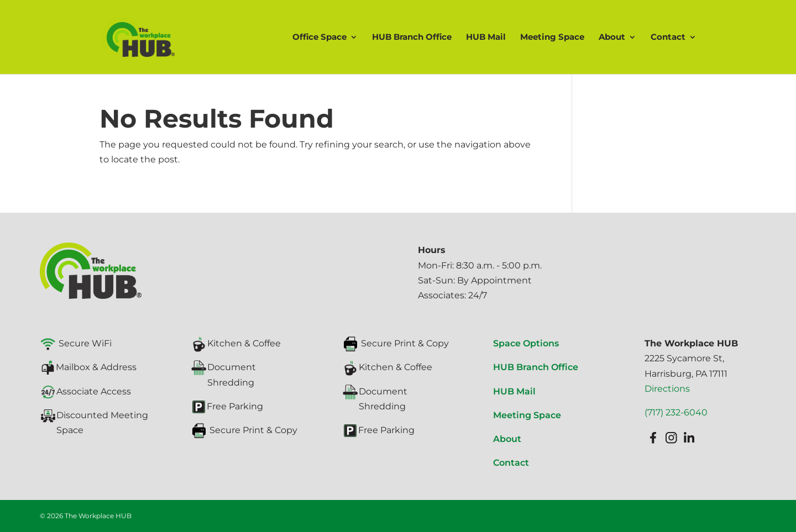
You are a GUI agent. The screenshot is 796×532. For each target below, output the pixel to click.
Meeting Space (552, 38)
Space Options (526, 343)
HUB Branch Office (412, 38)
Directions (667, 389)
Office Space (320, 38)
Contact (668, 38)
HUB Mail (486, 38)
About (612, 38)
